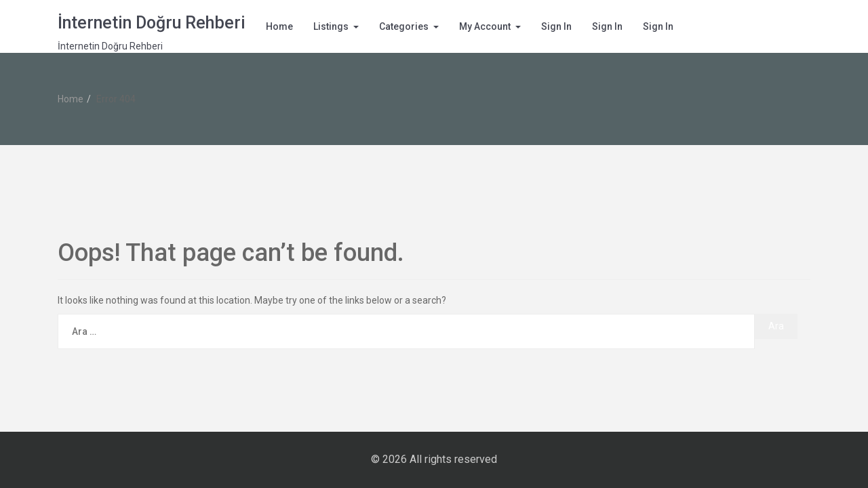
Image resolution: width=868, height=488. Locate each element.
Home (279, 26)
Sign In (556, 26)
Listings (331, 26)
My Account (485, 26)
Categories (404, 26)
